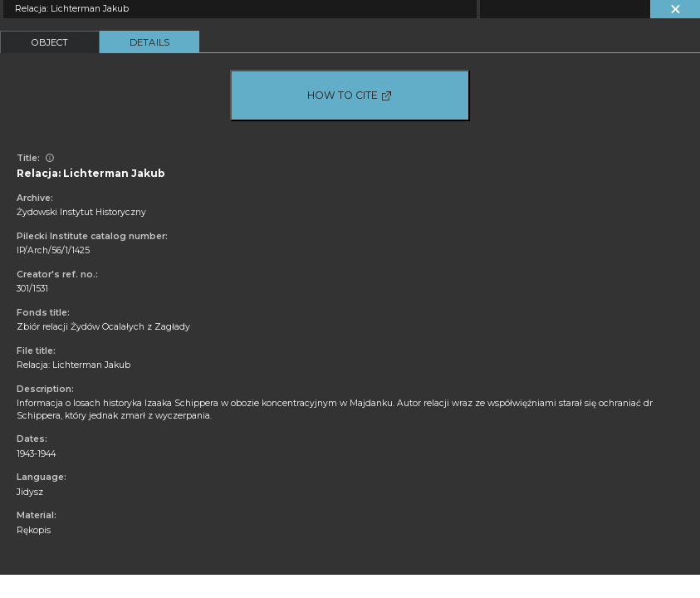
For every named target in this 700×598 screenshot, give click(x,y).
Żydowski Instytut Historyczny (81, 212)
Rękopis (34, 530)
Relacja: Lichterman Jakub (73, 365)
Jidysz (30, 492)
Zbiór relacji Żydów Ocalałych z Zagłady (103, 327)
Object (50, 42)
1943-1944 (36, 454)
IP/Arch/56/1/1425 (53, 250)
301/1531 (32, 289)
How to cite (350, 95)
